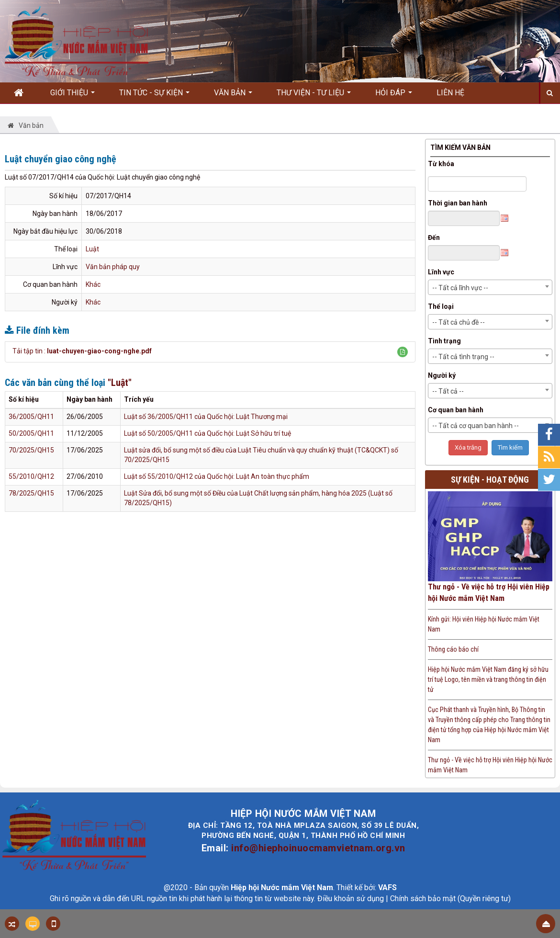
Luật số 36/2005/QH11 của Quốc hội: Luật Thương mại (206, 417)
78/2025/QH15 (31, 493)
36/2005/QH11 (31, 417)
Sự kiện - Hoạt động (490, 480)
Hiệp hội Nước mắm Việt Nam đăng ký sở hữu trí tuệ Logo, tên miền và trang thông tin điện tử (488, 679)
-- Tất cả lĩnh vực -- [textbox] (460, 288)
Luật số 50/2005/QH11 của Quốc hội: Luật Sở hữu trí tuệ (207, 433)
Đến (434, 237)
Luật (92, 249)
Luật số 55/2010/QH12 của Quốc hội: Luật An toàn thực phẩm (217, 476)
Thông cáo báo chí (453, 649)
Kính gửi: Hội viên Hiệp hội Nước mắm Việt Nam (484, 624)
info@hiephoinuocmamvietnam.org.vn (318, 848)
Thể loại (441, 306)
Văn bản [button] (233, 96)
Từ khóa (441, 164)
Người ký (442, 375)
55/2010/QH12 (31, 476)
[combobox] (490, 287)
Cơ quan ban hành (456, 410)
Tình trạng (444, 341)
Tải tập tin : (82, 351)
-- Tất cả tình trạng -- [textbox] (463, 357)
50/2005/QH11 (31, 433)
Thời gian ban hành (458, 203)
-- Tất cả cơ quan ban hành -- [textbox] (476, 426)
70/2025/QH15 (31, 450)
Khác (93, 284)
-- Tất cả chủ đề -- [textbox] (459, 322)
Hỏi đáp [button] (394, 96)
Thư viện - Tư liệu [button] (314, 96)
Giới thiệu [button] (73, 96)
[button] (403, 352)
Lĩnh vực (441, 272)
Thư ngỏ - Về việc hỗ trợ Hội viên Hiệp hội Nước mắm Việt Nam (489, 593)
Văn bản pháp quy (113, 267)
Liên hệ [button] (450, 93)
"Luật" (120, 383)
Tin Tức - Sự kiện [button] (154, 96)
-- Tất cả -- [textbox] (448, 391)
